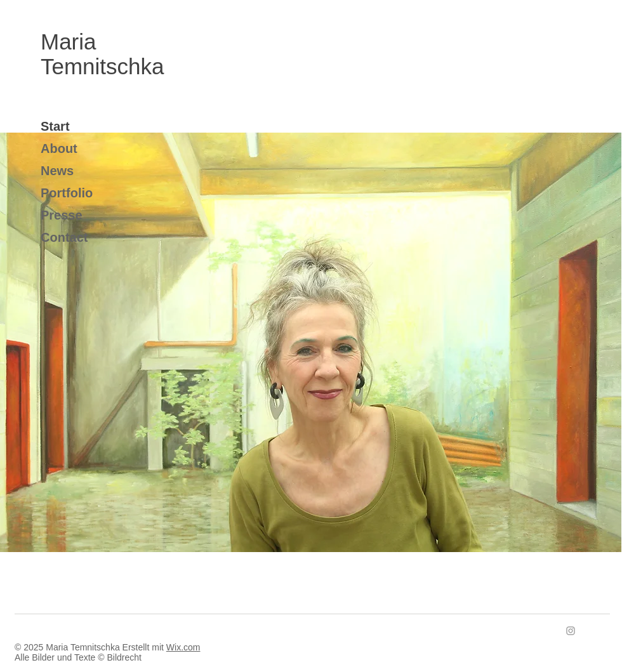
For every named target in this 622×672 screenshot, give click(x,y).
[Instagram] (571, 631)
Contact (64, 237)
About (59, 148)
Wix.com (183, 647)
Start (55, 126)
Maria (71, 42)
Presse (62, 215)
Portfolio (67, 193)
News (57, 171)
